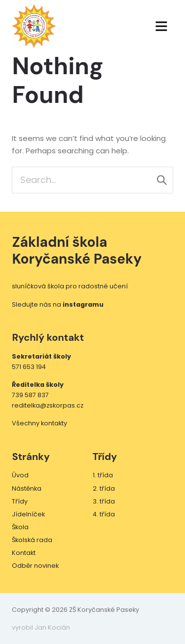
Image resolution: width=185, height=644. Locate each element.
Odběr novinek (35, 566)
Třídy (20, 501)
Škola (20, 527)
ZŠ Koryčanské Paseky (34, 26)
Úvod (20, 475)
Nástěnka (27, 488)
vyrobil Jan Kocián (41, 627)
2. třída (104, 488)
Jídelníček (28, 514)
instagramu (83, 304)
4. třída (104, 514)
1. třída (103, 475)
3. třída (104, 501)
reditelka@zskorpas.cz (48, 405)
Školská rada (32, 540)
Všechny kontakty (39, 423)
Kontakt (24, 553)
